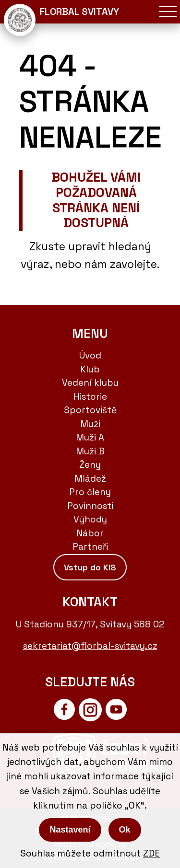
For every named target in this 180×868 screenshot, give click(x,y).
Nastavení (70, 830)
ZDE (151, 853)
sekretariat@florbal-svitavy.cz (90, 646)
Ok (125, 830)
